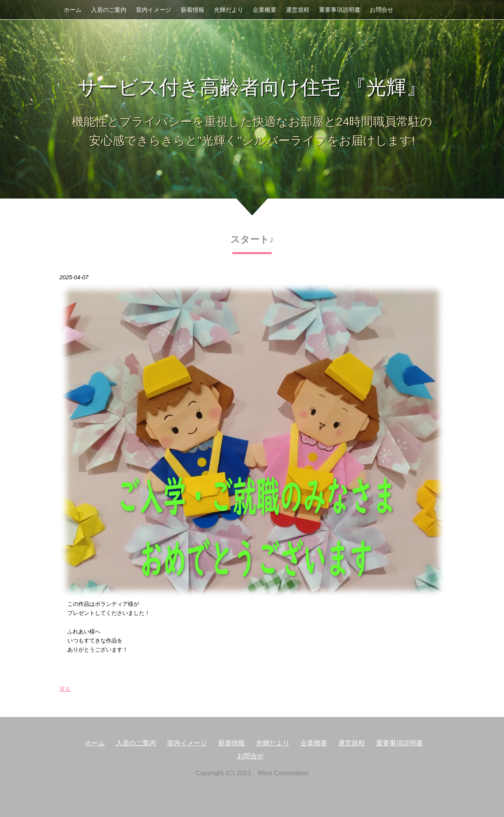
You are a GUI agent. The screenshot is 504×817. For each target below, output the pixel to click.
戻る (65, 689)
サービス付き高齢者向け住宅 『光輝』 (252, 87)
